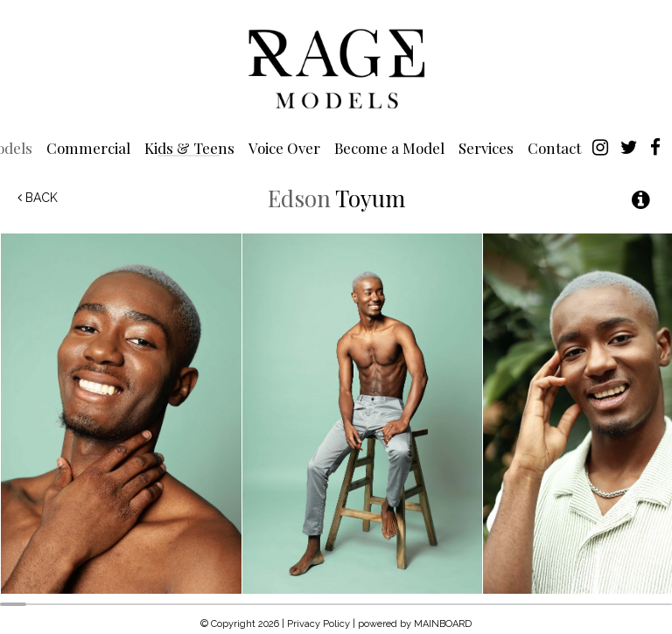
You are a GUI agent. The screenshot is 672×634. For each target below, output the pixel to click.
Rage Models (336, 67)
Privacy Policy (318, 624)
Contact (554, 147)
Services (486, 147)
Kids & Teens (189, 147)
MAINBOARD (443, 624)
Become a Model (389, 147)
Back (38, 198)
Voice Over (284, 147)
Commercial (88, 147)
